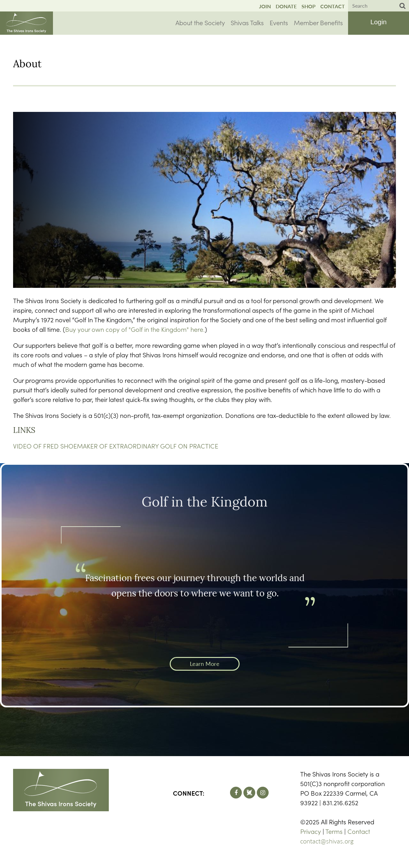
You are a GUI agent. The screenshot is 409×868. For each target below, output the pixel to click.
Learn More (205, 664)
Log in (378, 23)
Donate (286, 6)
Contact (333, 6)
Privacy (311, 831)
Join (265, 6)
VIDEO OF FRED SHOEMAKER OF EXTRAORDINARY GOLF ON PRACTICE (116, 446)
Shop (309, 6)
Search (403, 6)
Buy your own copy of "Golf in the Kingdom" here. (135, 329)
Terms (334, 831)
